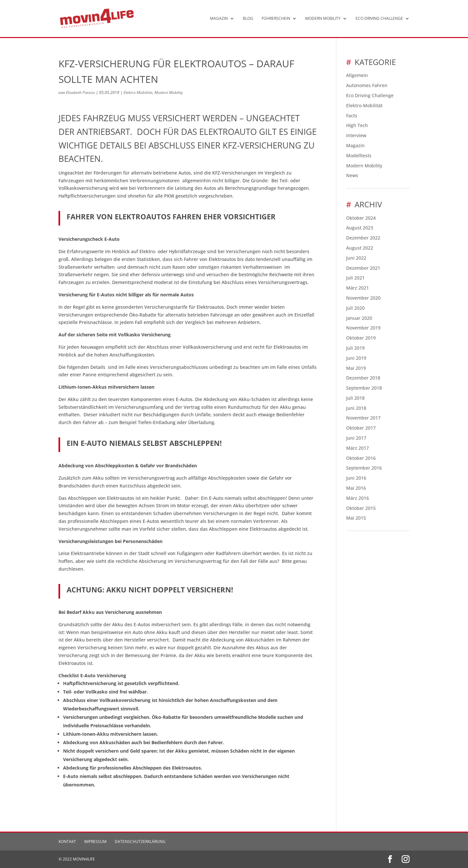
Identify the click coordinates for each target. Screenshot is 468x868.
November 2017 (363, 418)
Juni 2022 (356, 258)
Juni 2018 (356, 408)
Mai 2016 (356, 488)
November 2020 (363, 298)
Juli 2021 (355, 278)
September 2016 (364, 468)
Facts (352, 116)
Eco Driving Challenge (379, 19)
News (352, 175)
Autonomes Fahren (367, 85)
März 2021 (357, 288)
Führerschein (276, 19)
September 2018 (364, 388)
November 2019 (363, 328)
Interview (356, 135)
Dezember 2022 (363, 238)
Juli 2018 (355, 398)
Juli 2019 (355, 348)
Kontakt (67, 842)
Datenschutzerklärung (140, 842)
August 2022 (360, 248)
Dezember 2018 (363, 378)
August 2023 (360, 228)
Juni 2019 (356, 358)
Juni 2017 (356, 438)
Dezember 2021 (363, 268)
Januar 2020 (359, 318)
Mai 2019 (356, 368)
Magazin (219, 19)
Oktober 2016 (361, 458)
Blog (248, 19)
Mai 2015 (356, 518)
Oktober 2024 (361, 218)
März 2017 (357, 448)
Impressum (95, 842)
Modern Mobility (323, 19)
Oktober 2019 (361, 338)
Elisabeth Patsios (80, 92)
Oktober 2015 (361, 508)
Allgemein (357, 75)
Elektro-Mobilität (138, 92)
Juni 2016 (356, 478)
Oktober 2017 (361, 428)
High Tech (357, 125)
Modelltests (359, 155)
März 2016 (357, 498)
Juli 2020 (355, 308)
